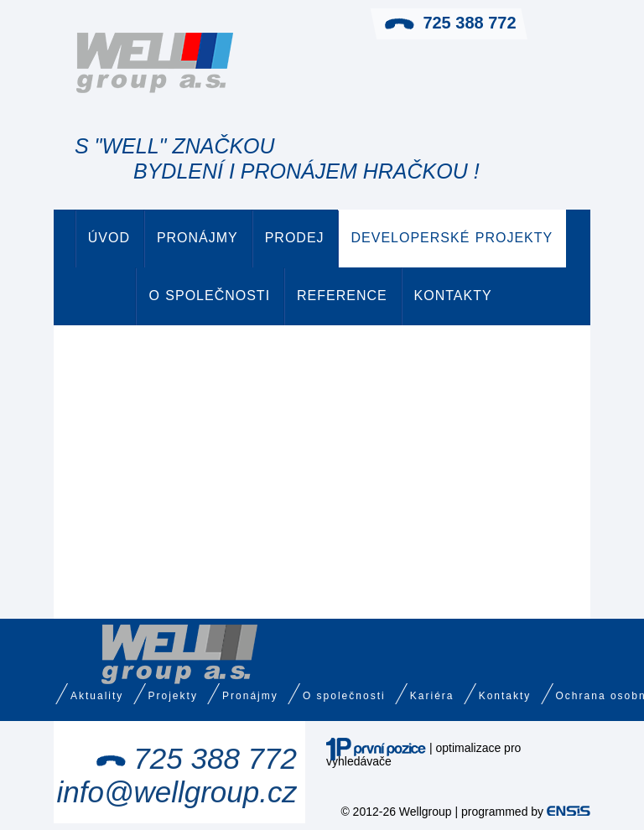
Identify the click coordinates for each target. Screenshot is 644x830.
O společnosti (209, 296)
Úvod (109, 238)
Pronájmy (197, 238)
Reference (342, 296)
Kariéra (432, 696)
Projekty (173, 696)
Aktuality (97, 696)
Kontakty (453, 296)
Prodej (295, 238)
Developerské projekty (452, 238)
